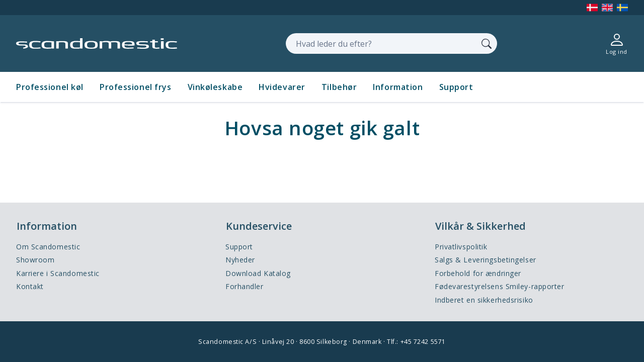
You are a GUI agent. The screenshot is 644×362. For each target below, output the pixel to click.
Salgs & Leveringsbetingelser (486, 260)
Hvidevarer (282, 87)
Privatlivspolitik (461, 247)
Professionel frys (136, 87)
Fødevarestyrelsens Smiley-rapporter (500, 286)
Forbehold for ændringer (478, 273)
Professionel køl (50, 87)
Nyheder (240, 260)
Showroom (35, 260)
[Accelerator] (97, 43)
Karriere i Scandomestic (58, 273)
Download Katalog (258, 273)
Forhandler (245, 286)
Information (398, 87)
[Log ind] (617, 43)
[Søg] (487, 43)
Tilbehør (339, 87)
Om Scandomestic (48, 247)
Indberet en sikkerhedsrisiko (484, 300)
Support (456, 87)
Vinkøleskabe (215, 87)
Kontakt (30, 286)
